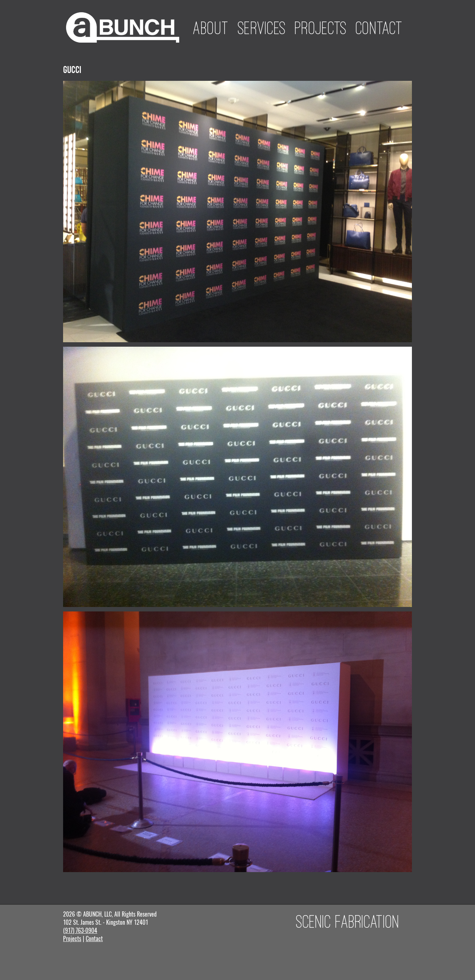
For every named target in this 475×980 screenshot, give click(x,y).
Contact (379, 28)
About (211, 28)
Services (262, 28)
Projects (321, 28)
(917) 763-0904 (80, 930)
